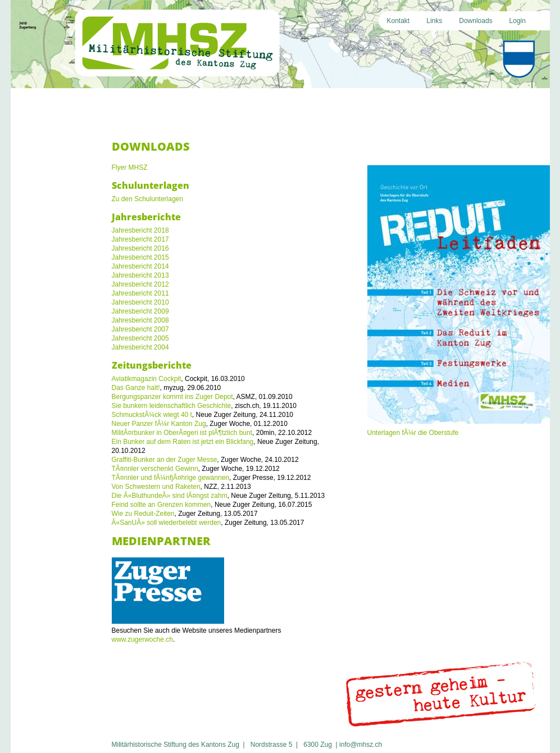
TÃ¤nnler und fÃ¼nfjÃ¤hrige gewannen (170, 478)
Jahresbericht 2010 (140, 302)
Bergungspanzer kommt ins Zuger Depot (172, 397)
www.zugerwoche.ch (142, 639)
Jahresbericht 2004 (140, 347)
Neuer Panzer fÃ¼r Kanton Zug (159, 424)
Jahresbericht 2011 (140, 293)
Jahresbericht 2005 (140, 338)
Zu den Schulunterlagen (147, 199)
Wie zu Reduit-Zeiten (143, 514)
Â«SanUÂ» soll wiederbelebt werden (167, 523)
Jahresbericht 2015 (140, 257)
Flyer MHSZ (130, 167)
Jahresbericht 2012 (140, 284)
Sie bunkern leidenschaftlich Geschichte (172, 406)
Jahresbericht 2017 (140, 239)
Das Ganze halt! (136, 388)
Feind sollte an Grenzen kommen (161, 505)
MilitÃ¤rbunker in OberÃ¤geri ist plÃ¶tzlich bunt (182, 433)
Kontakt (399, 21)
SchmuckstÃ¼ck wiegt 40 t (152, 415)
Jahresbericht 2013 (140, 275)
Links (434, 21)
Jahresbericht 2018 (140, 230)
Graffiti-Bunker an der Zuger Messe (165, 460)
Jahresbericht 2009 (140, 311)
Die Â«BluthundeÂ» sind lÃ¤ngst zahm (170, 496)
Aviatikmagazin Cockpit (147, 379)
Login (518, 21)
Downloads (475, 21)
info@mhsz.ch (361, 745)
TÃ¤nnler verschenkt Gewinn (155, 469)
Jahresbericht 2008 (140, 320)
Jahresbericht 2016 (140, 248)
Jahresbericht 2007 (140, 329)
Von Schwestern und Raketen (156, 487)
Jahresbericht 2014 (140, 266)
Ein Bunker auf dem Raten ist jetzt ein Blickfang (183, 442)
